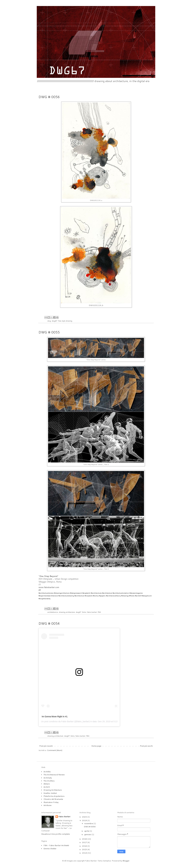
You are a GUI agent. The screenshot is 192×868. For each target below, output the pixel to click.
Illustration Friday (51, 802)
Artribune (47, 805)
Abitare (47, 784)
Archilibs (47, 772)
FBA (99, 612)
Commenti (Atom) (55, 750)
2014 (85, 853)
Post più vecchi (146, 746)
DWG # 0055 (49, 332)
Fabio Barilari (67, 721)
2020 (85, 817)
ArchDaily (48, 778)
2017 (85, 842)
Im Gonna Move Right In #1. (55, 717)
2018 (85, 839)
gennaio (88, 834)
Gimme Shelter (50, 849)
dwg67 (55, 321)
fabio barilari (92, 612)
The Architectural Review (54, 775)
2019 (85, 820)
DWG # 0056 (49, 97)
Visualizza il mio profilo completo (56, 834)
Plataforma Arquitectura (54, 796)
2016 (85, 846)
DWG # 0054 (49, 623)
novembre (89, 823)
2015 (85, 849)
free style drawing (65, 321)
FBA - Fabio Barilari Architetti (56, 845)
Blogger (126, 861)
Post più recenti (46, 746)
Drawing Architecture (53, 790)
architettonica (53, 612)
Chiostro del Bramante (53, 799)
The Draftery (49, 781)
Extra (84, 612)
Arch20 (47, 787)
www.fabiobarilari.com (49, 587)
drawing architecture (67, 612)
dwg (49, 321)
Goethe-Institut (50, 793)
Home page (96, 746)
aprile (87, 831)
